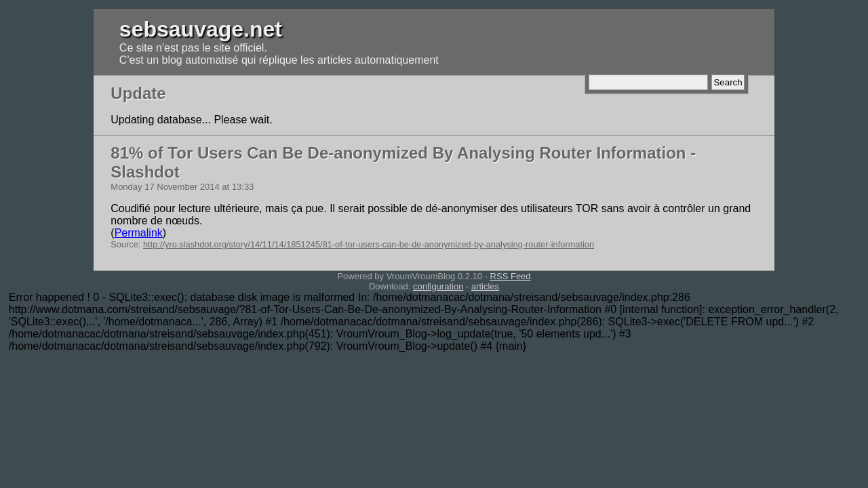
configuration (438, 286)
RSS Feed (511, 276)
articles (485, 286)
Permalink (139, 233)
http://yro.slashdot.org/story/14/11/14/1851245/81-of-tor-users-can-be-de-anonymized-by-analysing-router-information (369, 244)
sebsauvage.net (201, 29)
